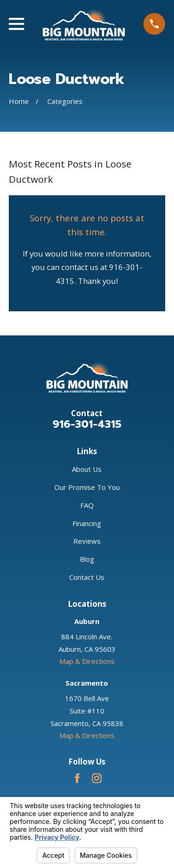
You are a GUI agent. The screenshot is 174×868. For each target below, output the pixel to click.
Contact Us (87, 577)
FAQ (87, 505)
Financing (87, 523)
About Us (87, 469)
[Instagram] (97, 778)
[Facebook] (77, 778)
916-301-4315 (87, 424)
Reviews (87, 541)
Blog (87, 559)
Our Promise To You (87, 487)
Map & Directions (87, 661)
